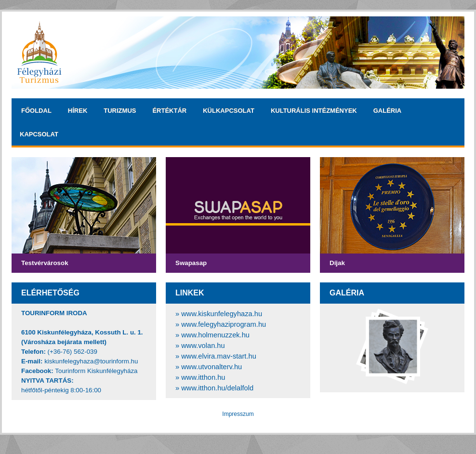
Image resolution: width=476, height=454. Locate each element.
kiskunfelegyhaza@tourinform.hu (91, 361)
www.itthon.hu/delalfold (217, 388)
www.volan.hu (203, 346)
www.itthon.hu (203, 377)
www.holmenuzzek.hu (215, 335)
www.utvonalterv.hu (212, 367)
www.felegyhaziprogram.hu (224, 324)
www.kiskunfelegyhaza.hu (222, 314)
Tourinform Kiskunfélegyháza (96, 371)
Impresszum (238, 414)
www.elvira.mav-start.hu (219, 356)
